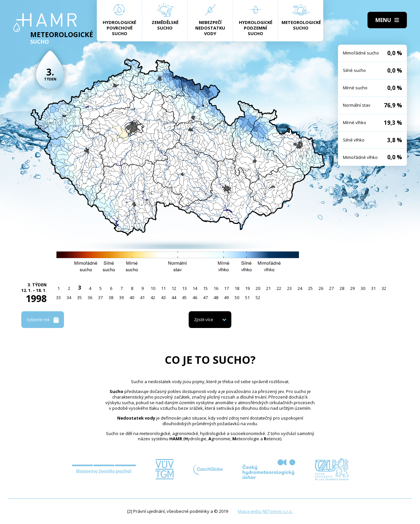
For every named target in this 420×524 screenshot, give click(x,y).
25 (310, 288)
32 (384, 288)
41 (142, 297)
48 (216, 297)
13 (184, 288)
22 (279, 288)
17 (226, 288)
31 (373, 288)
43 (163, 297)
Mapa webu (250, 511)
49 (226, 297)
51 (247, 297)
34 (69, 297)
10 (153, 288)
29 (352, 288)
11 (163, 288)
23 (289, 288)
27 (331, 288)
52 (258, 297)
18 (237, 288)
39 (121, 297)
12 (174, 288)
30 (363, 288)
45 (184, 297)
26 (321, 288)
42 (153, 297)
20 (258, 288)
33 (58, 297)
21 (268, 288)
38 (111, 297)
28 (342, 288)
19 (247, 288)
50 (237, 297)
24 (300, 288)
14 (195, 288)
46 (195, 297)
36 (90, 297)
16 (216, 288)
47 (205, 297)
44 (174, 297)
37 (100, 297)
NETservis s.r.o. (278, 511)
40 (132, 297)
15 (205, 288)
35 (79, 297)
